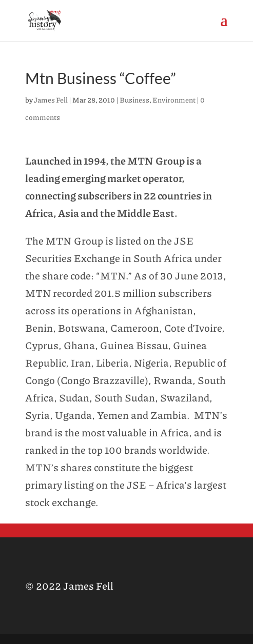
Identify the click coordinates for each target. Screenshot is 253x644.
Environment (174, 99)
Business (134, 99)
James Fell (51, 99)
